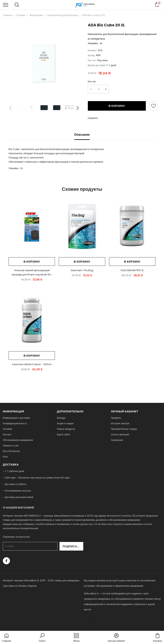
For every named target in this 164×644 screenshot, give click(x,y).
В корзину (117, 106)
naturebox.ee (92, 620)
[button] (42, 638)
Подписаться (73, 546)
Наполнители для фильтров (63, 15)
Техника (21, 15)
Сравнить (93, 118)
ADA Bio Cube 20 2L (94, 15)
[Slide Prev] (11, 109)
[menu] (6, 5)
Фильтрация (36, 15)
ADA (98, 55)
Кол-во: (92, 82)
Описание (82, 135)
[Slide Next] (77, 109)
